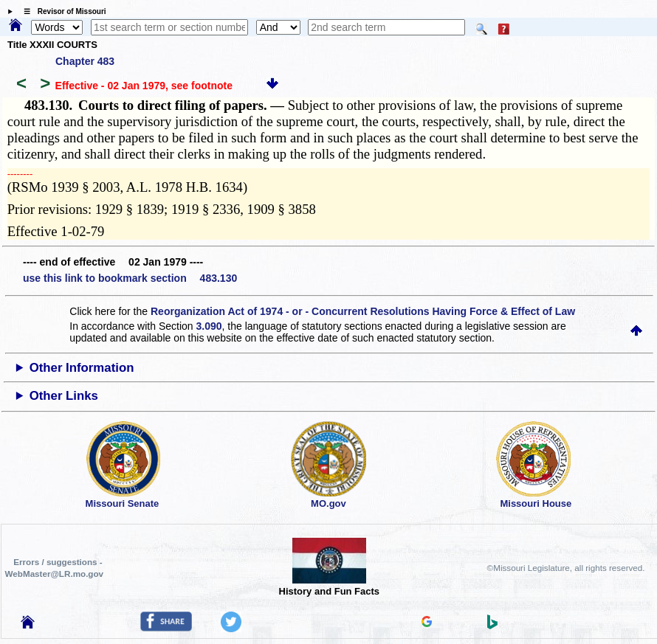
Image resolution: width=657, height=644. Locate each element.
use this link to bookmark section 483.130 (130, 278)
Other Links (64, 396)
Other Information (82, 368)
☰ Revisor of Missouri (61, 11)
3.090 (209, 326)
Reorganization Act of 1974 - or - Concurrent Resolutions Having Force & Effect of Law (363, 311)
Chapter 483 (85, 61)
